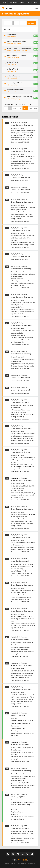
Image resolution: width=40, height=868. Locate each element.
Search (31, 23)
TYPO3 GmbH (23, 860)
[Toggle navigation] (37, 8)
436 (30, 108)
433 (15, 108)
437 (36, 108)
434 (20, 108)
